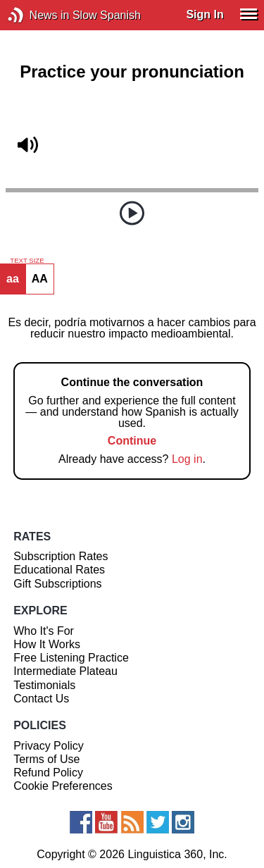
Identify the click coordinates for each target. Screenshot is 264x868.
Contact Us (41, 699)
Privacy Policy (49, 746)
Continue (132, 441)
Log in (187, 459)
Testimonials (44, 685)
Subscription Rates (61, 556)
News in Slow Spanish (37, 15)
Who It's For (44, 631)
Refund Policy (48, 773)
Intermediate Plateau (65, 671)
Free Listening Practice (71, 658)
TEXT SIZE (27, 261)
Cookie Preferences (63, 786)
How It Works (47, 644)
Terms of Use (46, 759)
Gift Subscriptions (57, 584)
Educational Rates (59, 570)
